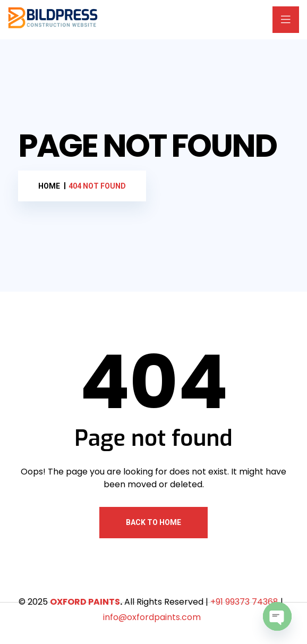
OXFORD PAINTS (85, 602)
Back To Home (153, 522)
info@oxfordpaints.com (152, 617)
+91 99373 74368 (244, 602)
